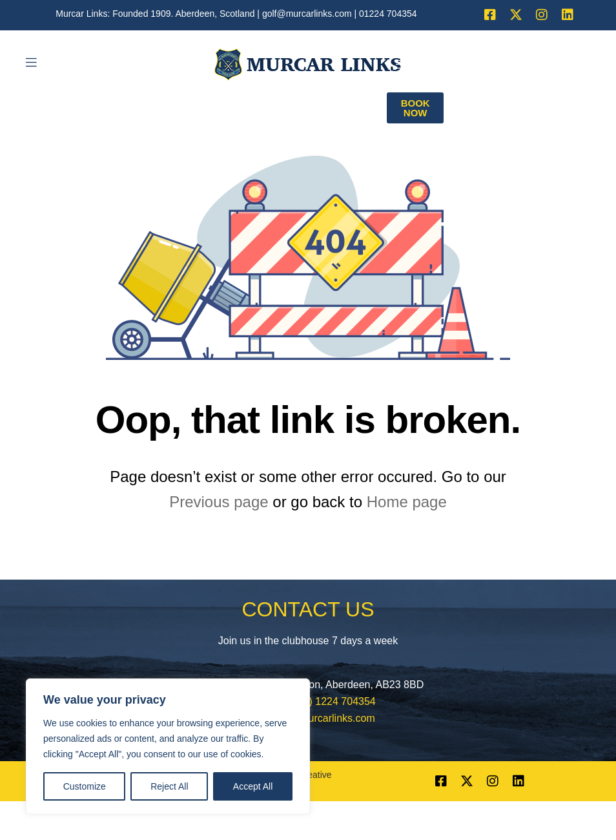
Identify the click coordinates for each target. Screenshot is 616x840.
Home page (407, 502)
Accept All (253, 786)
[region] (168, 746)
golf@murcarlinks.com (307, 14)
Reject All (169, 786)
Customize (85, 786)
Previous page (219, 502)
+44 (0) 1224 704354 (328, 701)
